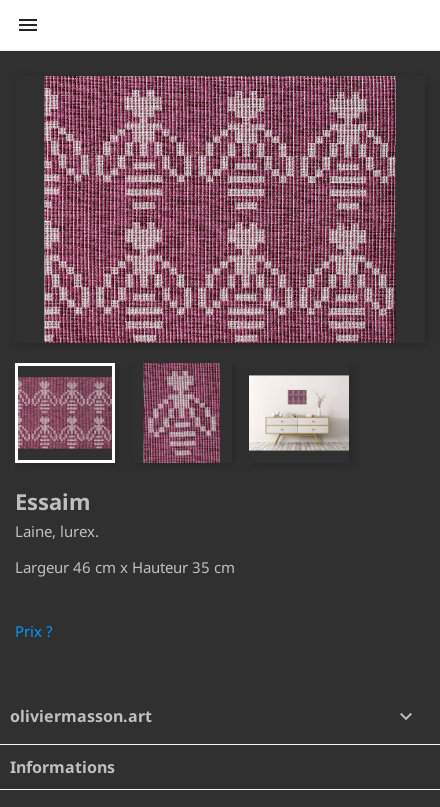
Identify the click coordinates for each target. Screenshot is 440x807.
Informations (62, 767)
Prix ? (34, 631)
